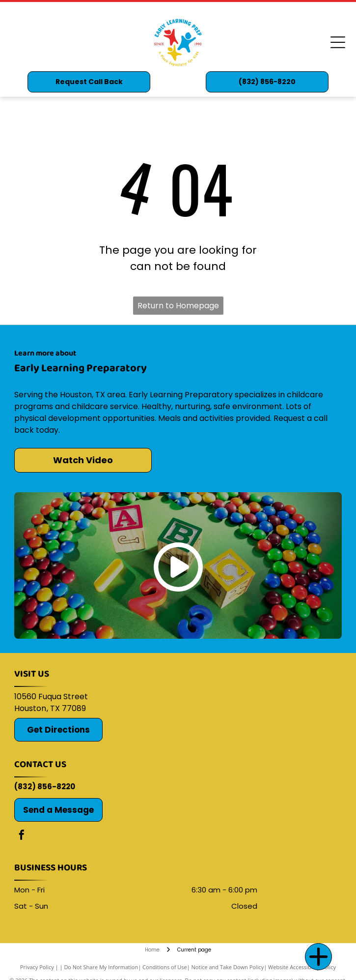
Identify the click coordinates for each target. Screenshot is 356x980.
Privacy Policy (37, 967)
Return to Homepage (178, 306)
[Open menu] (338, 42)
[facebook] (22, 836)
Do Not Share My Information (101, 967)
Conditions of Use (165, 967)
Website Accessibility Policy (302, 967)
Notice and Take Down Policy (228, 967)
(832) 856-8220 (45, 787)
